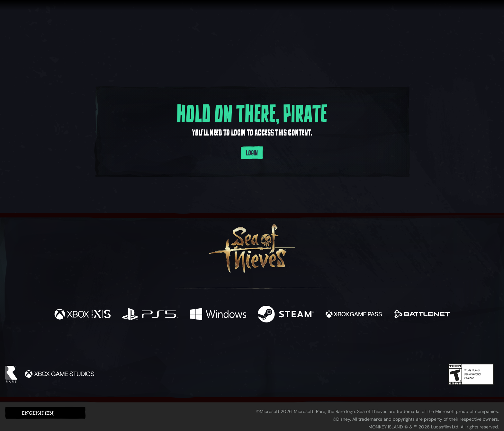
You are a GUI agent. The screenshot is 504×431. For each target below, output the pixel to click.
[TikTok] (296, 346)
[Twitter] (204, 345)
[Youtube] (250, 345)
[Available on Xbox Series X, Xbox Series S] (82, 315)
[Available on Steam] (286, 315)
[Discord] (278, 347)
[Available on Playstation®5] (150, 315)
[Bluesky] (314, 346)
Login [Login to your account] (252, 153)
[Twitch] (223, 346)
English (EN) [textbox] (38, 413)
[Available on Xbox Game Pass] (354, 315)
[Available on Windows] (218, 315)
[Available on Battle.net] (422, 315)
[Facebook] (188, 345)
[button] (45, 413)
